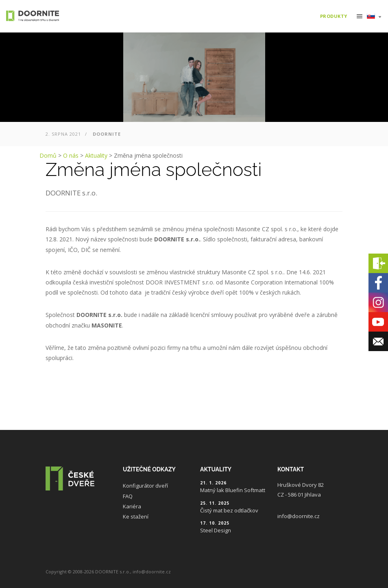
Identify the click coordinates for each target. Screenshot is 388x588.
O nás (71, 155)
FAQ (128, 496)
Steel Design (216, 530)
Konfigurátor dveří (145, 486)
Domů (48, 155)
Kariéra (132, 506)
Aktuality (96, 155)
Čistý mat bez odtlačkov (229, 510)
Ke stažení (136, 516)
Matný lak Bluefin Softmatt (233, 490)
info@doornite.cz (299, 516)
